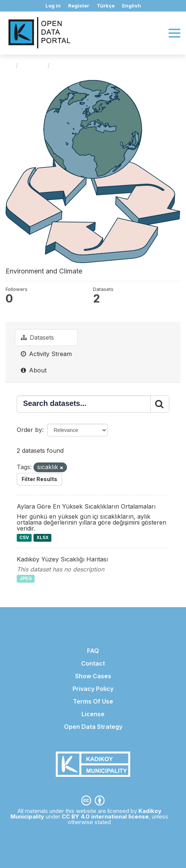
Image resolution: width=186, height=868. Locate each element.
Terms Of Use (93, 701)
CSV (24, 538)
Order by (29, 430)
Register (79, 6)
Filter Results (39, 479)
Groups (33, 65)
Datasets (37, 337)
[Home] (9, 65)
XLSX (43, 538)
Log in (53, 6)
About (34, 370)
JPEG (26, 579)
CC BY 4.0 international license (105, 816)
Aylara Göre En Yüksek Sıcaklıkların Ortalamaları (86, 506)
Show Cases (93, 676)
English (132, 6)
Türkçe (106, 6)
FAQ (93, 651)
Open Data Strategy (93, 727)
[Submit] (160, 404)
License (93, 714)
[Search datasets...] (84, 404)
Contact (93, 663)
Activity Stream (46, 354)
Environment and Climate (95, 65)
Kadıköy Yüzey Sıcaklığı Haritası (62, 559)
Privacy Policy (93, 689)
